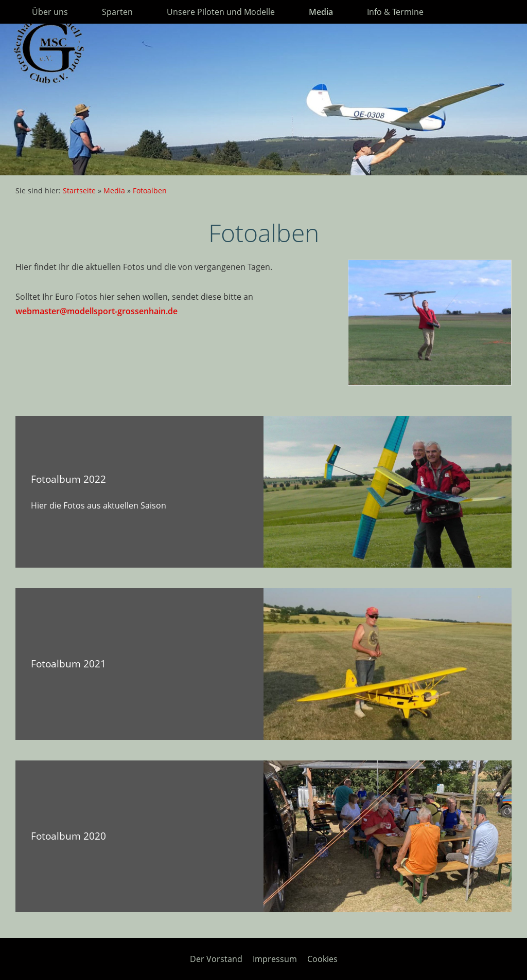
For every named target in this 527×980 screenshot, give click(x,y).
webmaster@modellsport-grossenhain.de (96, 311)
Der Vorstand (216, 959)
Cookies (322, 959)
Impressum (275, 959)
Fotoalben (150, 190)
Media (114, 190)
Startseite (79, 190)
